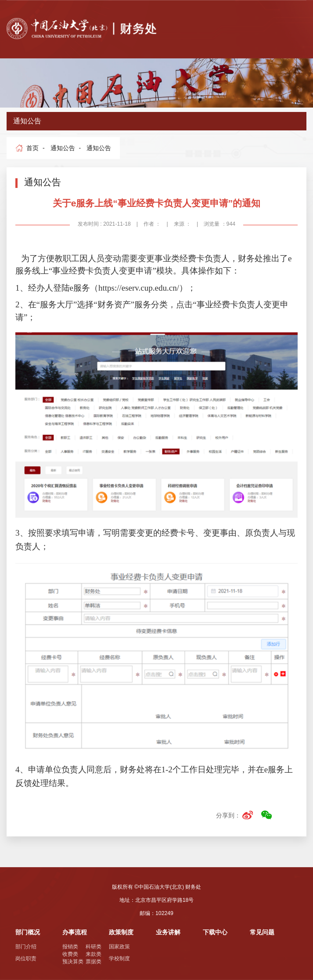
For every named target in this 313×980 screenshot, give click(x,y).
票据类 (94, 962)
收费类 (70, 954)
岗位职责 (26, 958)
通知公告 (63, 148)
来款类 (94, 954)
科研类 (94, 947)
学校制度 (119, 958)
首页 (32, 148)
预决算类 (73, 962)
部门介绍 (26, 947)
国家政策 (119, 947)
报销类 (70, 947)
